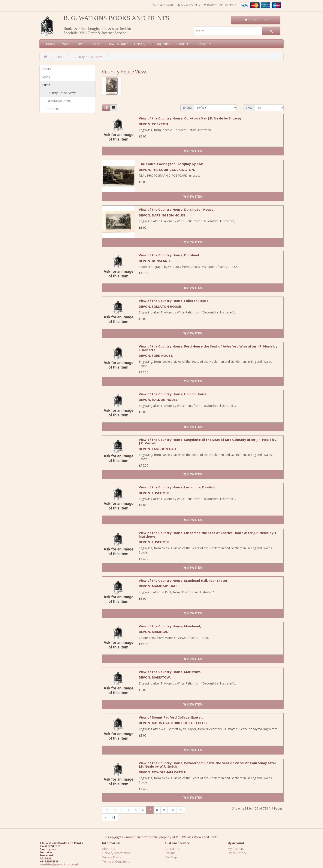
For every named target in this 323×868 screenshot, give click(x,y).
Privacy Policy (112, 857)
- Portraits (50, 109)
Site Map (171, 857)
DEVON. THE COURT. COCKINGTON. (167, 170)
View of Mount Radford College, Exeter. (171, 717)
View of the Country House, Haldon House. (173, 394)
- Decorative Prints (56, 101)
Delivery (140, 44)
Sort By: (187, 108)
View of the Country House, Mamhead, (170, 626)
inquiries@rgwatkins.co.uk (59, 864)
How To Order (118, 44)
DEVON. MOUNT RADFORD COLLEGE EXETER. (173, 723)
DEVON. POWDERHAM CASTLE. (163, 772)
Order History (237, 853)
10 (172, 810)
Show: (249, 108)
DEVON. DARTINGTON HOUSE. (163, 215)
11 (181, 810)
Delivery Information (116, 853)
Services (96, 44)
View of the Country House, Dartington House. (176, 209)
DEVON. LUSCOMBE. (155, 493)
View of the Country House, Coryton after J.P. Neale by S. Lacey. (191, 118)
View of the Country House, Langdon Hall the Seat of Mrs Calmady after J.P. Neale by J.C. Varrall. (208, 441)
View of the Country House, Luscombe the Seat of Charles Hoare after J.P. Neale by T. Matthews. (208, 535)
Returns (170, 853)
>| (114, 817)
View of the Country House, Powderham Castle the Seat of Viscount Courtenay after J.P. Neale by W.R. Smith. (208, 765)
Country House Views (88, 57)
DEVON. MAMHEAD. (154, 632)
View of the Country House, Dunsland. (169, 255)
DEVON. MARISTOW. (155, 677)
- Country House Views (59, 93)
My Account (236, 849)
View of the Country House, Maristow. (170, 672)
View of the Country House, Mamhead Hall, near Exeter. (184, 580)
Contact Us (203, 44)
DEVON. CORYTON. (154, 124)
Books (51, 44)
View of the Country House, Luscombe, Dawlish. (177, 487)
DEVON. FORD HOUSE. (156, 355)
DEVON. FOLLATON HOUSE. (160, 306)
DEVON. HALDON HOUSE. (159, 400)
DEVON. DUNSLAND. (155, 261)
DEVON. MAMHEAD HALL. (159, 586)
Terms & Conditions (116, 861)
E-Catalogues (161, 44)
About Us (183, 44)
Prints (80, 44)
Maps (65, 44)
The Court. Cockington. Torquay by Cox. (171, 164)
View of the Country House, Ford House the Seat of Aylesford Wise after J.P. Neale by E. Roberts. (208, 348)
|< (107, 810)
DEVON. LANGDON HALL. (158, 449)
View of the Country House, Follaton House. (174, 301)
